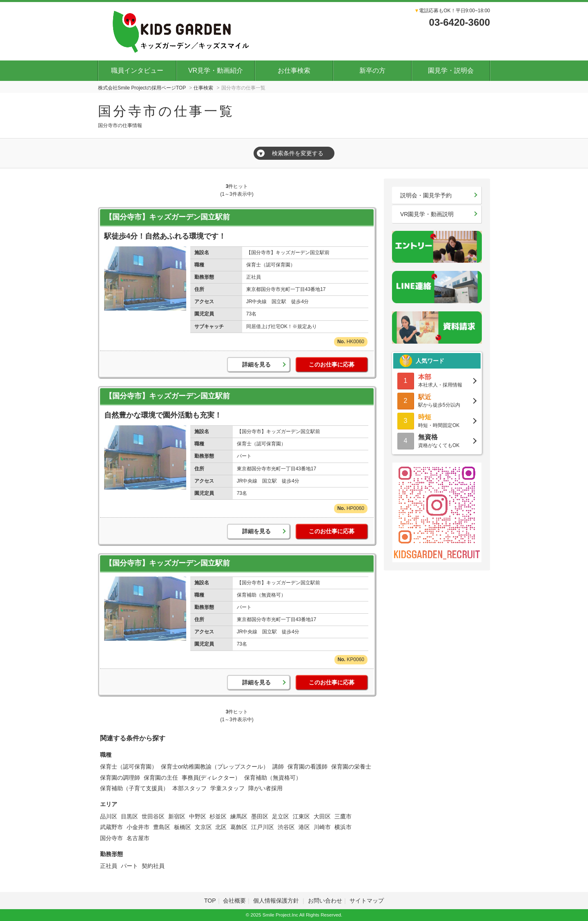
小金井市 (138, 827)
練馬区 (239, 816)
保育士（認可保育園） (129, 767)
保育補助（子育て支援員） (134, 788)
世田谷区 (153, 816)
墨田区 (260, 816)
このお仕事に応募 (332, 364)
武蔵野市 (111, 827)
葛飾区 (239, 827)
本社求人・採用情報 (437, 380)
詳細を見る (256, 364)
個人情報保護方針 (277, 901)
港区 (304, 827)
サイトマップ (367, 901)
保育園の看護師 (307, 767)
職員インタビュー (137, 70)
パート (129, 866)
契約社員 (153, 866)
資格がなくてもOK (437, 440)
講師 (278, 767)
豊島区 (162, 827)
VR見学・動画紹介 (216, 70)
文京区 (203, 827)
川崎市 (322, 827)
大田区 (322, 816)
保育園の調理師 (120, 778)
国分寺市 (111, 838)
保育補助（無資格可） (273, 778)
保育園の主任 (161, 778)
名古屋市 (138, 838)
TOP (210, 901)
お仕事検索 (294, 70)
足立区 (281, 816)
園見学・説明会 (451, 70)
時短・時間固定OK (437, 420)
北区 (221, 827)
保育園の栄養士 (351, 767)
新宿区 (177, 816)
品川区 (109, 816)
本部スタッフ (189, 788)
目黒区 (129, 816)
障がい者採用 (265, 788)
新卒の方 (372, 70)
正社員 (109, 866)
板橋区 (183, 827)
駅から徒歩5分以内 (437, 400)
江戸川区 (263, 827)
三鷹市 (343, 816)
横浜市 (343, 827)
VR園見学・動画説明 (427, 214)
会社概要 (234, 901)
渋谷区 (286, 827)
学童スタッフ (227, 788)
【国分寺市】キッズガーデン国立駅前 (167, 217)
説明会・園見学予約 (426, 195)
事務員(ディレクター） (211, 778)
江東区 (301, 816)
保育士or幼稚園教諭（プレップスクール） (215, 767)
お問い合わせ (325, 901)
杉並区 (218, 816)
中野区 (198, 816)
